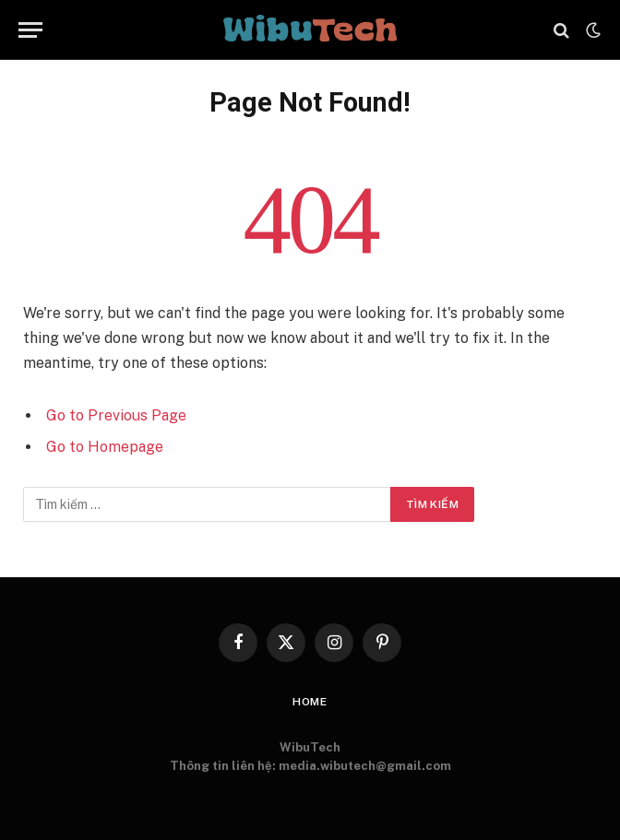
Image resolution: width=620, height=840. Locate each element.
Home (310, 702)
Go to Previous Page (116, 415)
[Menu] (30, 30)
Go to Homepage (105, 447)
